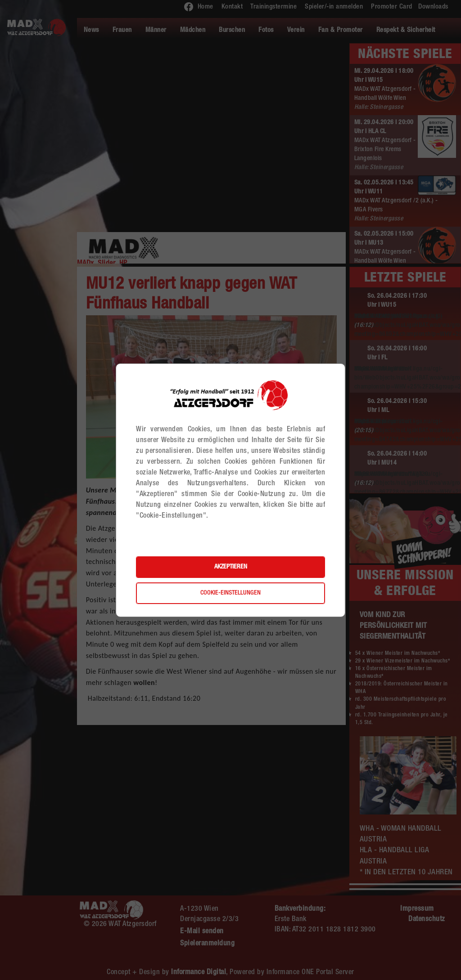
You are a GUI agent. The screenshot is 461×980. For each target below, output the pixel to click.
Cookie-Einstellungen (230, 593)
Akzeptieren (231, 567)
